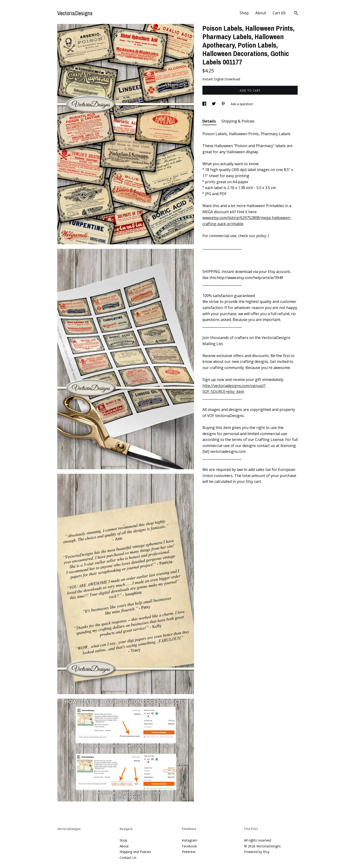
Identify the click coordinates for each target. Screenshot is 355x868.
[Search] (296, 14)
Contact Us (128, 858)
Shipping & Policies (238, 121)
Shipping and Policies (135, 852)
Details (210, 121)
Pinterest (189, 852)
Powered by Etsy (257, 852)
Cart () (279, 13)
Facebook (189, 846)
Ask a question (242, 104)
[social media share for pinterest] (224, 104)
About (261, 13)
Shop (244, 13)
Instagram (190, 840)
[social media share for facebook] (205, 104)
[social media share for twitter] (214, 104)
